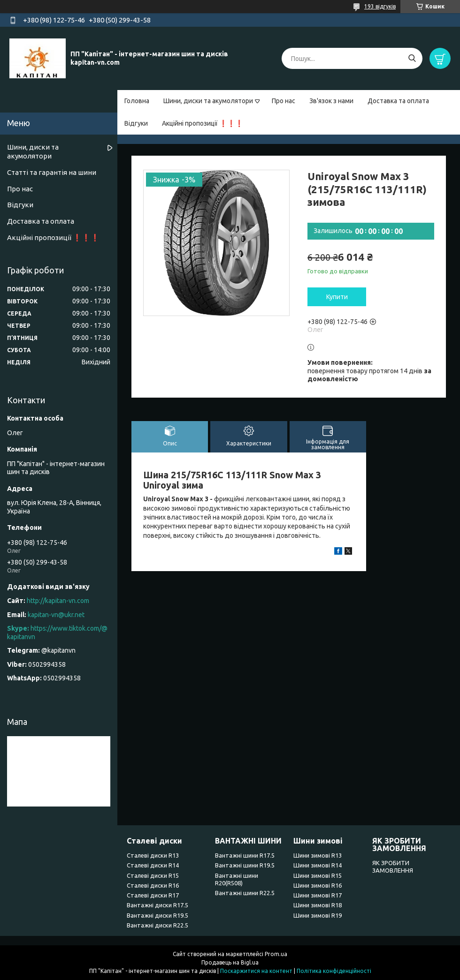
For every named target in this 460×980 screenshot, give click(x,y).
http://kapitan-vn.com (58, 601)
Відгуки (136, 123)
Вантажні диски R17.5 (157, 905)
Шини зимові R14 (318, 865)
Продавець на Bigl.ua (230, 962)
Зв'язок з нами (331, 101)
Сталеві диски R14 (153, 865)
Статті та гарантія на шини (52, 172)
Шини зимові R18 (318, 905)
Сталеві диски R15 (153, 875)
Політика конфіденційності (334, 971)
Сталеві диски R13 (153, 855)
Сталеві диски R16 (153, 885)
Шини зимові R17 (318, 895)
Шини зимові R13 (318, 855)
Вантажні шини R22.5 (245, 893)
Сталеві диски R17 (153, 895)
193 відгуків (380, 6)
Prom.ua (276, 954)
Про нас (284, 101)
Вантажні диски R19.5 (157, 915)
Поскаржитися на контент (256, 971)
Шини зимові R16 (318, 885)
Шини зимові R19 (318, 915)
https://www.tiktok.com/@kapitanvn (57, 633)
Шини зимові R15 (318, 875)
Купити (337, 297)
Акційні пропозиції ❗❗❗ (203, 123)
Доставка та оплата (398, 101)
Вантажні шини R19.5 (245, 865)
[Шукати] (412, 58)
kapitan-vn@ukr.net (56, 615)
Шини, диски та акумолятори (208, 101)
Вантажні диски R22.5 (157, 925)
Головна (137, 101)
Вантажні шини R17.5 (245, 855)
